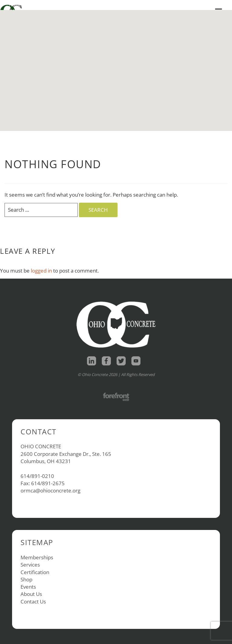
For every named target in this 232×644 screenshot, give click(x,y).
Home (15, 5)
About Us (31, 594)
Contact (88, 5)
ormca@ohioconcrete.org (50, 490)
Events (28, 587)
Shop (37, 5)
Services (30, 565)
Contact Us (33, 602)
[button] (116, 65)
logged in (41, 271)
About (62, 5)
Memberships (37, 557)
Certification (35, 572)
